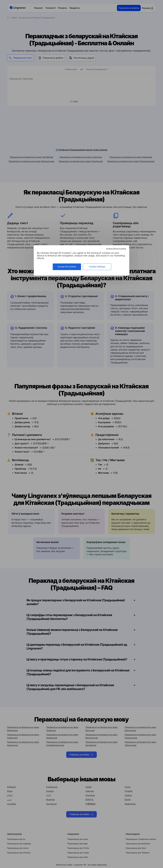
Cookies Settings (97, 267)
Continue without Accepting (116, 249)
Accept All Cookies (67, 267)
